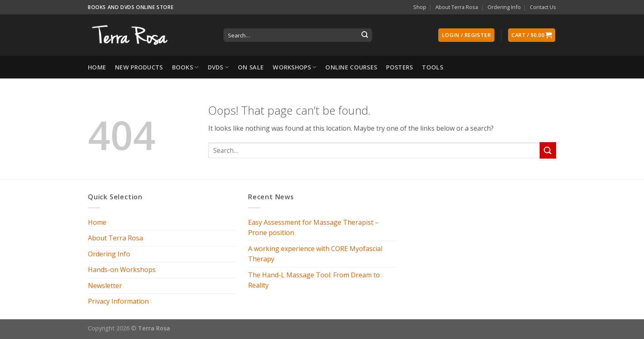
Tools (432, 67)
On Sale (251, 67)
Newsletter (105, 286)
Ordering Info (504, 7)
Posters (399, 67)
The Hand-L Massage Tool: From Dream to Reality (314, 280)
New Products (139, 67)
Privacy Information (118, 301)
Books (185, 67)
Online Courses (351, 67)
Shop (420, 7)
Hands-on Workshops (122, 270)
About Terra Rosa (457, 7)
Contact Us (543, 7)
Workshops (294, 67)
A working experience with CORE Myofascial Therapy (315, 254)
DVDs (218, 67)
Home (97, 67)
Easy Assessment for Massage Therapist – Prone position (313, 228)
